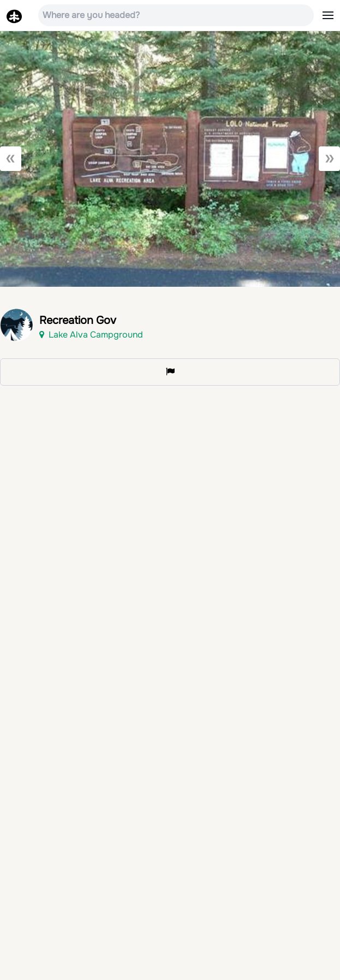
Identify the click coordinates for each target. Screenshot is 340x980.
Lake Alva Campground (91, 335)
